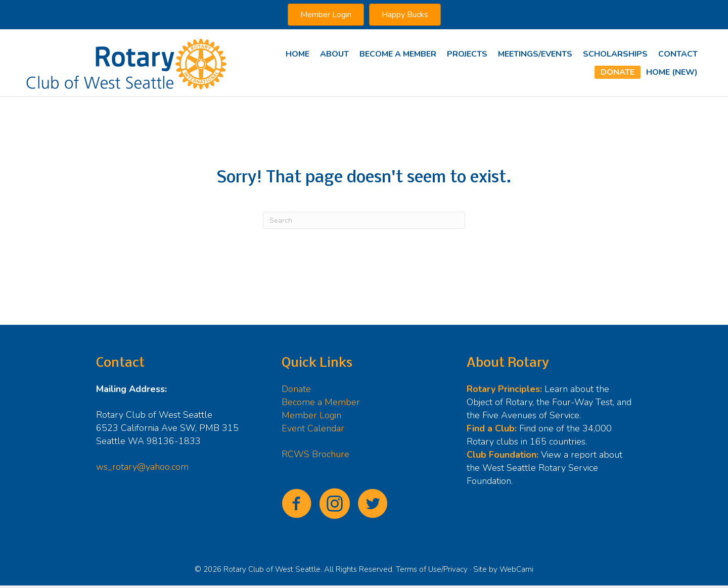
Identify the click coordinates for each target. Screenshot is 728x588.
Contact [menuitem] (678, 54)
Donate (296, 389)
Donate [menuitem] (618, 72)
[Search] (364, 220)
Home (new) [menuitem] (672, 72)
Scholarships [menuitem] (615, 54)
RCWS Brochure (315, 454)
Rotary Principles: (504, 389)
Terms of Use (419, 569)
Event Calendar (313, 428)
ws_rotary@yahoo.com (142, 467)
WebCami (516, 569)
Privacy (456, 569)
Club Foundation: (503, 455)
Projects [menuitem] (467, 54)
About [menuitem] (334, 54)
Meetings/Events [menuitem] (535, 54)
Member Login (311, 415)
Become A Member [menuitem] (398, 54)
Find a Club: (492, 428)
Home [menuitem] (298, 54)
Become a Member (321, 402)
